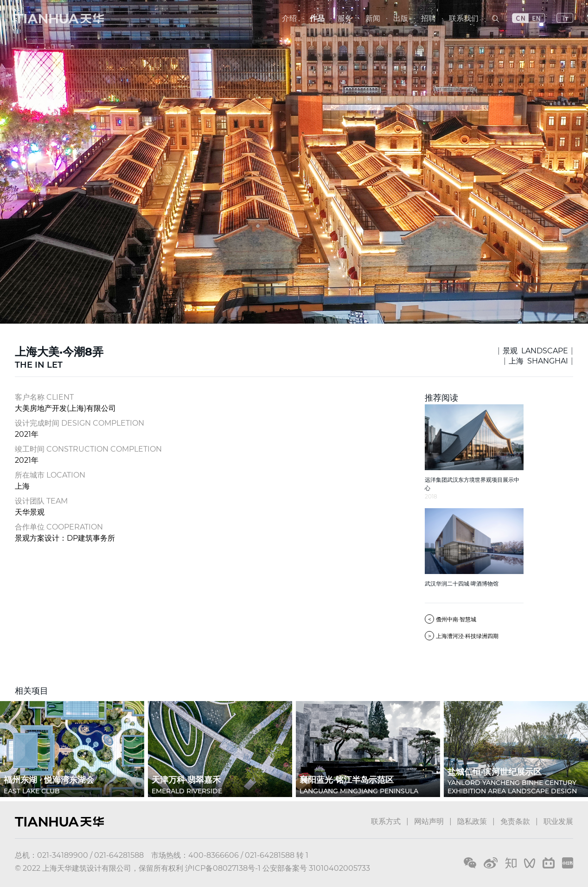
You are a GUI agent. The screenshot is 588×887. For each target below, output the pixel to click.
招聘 (428, 18)
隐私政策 (472, 821)
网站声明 (429, 821)
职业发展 (558, 821)
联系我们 (464, 18)
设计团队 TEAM (41, 501)
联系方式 (386, 821)
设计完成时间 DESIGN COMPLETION (80, 423)
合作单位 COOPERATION (59, 527)
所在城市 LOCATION (50, 475)
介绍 (289, 18)
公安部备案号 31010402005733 (316, 868)
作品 (317, 18)
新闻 (373, 18)
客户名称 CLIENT (44, 397)
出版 (401, 18)
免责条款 (515, 821)
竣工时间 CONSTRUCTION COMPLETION (88, 449)
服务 (345, 18)
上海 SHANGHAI (538, 361)
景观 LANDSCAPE (535, 351)
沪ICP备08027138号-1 (223, 868)
